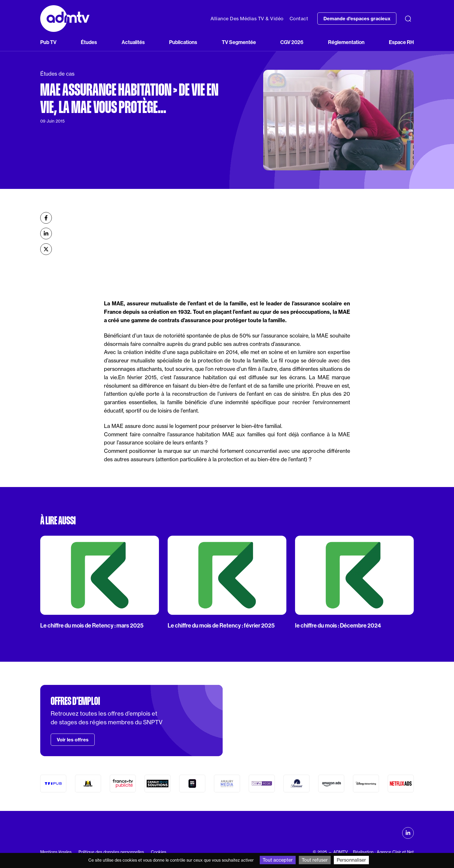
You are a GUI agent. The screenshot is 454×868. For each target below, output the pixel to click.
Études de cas (57, 74)
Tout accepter (278, 860)
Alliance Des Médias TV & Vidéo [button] (247, 19)
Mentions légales (56, 852)
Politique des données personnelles (111, 852)
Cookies (159, 852)
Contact (299, 19)
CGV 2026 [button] (292, 42)
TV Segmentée (239, 42)
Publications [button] (183, 42)
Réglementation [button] (346, 42)
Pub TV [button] (48, 42)
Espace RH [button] (401, 42)
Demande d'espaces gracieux (357, 19)
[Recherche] (408, 19)
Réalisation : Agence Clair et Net (383, 852)
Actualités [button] (133, 42)
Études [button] (89, 42)
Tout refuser (315, 860)
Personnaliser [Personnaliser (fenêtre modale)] (351, 860)
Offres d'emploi (75, 701)
